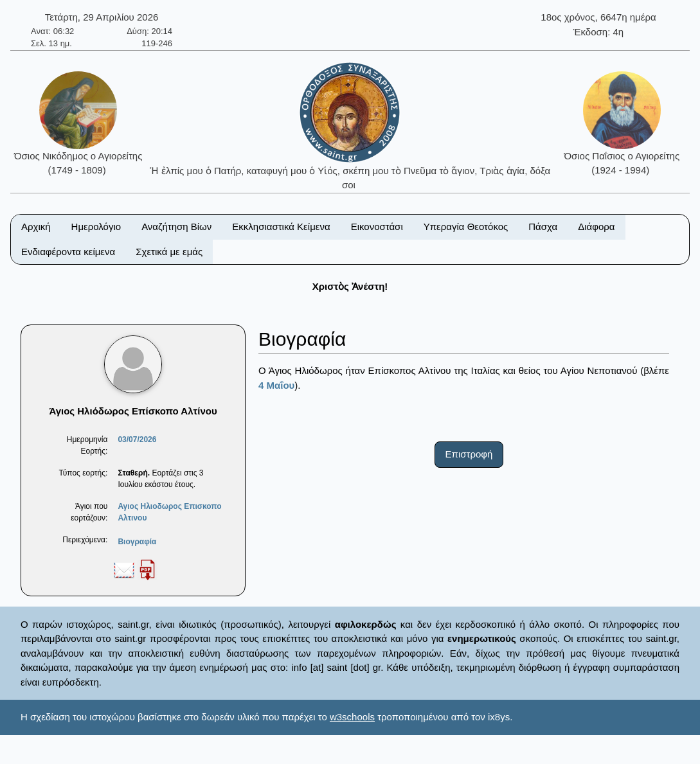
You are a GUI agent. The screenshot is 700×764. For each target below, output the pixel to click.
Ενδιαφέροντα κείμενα (68, 252)
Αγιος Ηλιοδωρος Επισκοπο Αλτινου (169, 512)
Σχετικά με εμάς (169, 252)
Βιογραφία (137, 542)
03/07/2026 (137, 440)
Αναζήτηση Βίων (176, 227)
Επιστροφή (469, 454)
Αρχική (36, 227)
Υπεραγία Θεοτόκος (466, 227)
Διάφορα (596, 227)
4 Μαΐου (276, 385)
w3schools (352, 717)
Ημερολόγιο (96, 227)
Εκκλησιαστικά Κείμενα (281, 227)
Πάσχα (543, 227)
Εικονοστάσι (377, 227)
